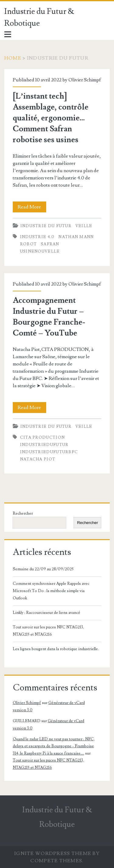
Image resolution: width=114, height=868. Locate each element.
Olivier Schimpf (85, 80)
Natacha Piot (38, 459)
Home (13, 58)
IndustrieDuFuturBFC (49, 452)
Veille (84, 226)
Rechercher (23, 513)
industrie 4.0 (37, 237)
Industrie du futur (46, 226)
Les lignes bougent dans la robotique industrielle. (56, 649)
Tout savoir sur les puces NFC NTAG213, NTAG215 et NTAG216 (48, 631)
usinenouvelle (40, 251)
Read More (32, 207)
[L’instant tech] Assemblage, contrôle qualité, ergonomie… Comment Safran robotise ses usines (51, 118)
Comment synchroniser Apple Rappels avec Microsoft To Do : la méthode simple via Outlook (51, 591)
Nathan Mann (76, 237)
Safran (50, 244)
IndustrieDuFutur (44, 445)
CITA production (43, 437)
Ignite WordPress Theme (53, 853)
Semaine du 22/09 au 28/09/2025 (43, 569)
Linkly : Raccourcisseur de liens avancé (47, 613)
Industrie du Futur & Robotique (39, 17)
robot (29, 244)
